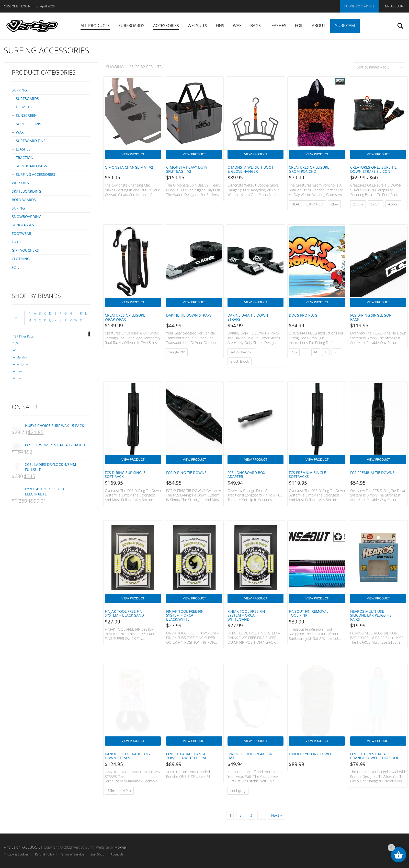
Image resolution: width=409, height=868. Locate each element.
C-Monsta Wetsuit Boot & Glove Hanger (251, 169)
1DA (16, 343)
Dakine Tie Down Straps (189, 315)
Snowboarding (27, 217)
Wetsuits (197, 26)
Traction (25, 158)
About (319, 26)
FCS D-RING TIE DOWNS (186, 473)
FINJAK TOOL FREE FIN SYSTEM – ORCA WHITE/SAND (246, 615)
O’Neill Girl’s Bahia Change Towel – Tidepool (374, 756)
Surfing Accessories (36, 174)
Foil (299, 26)
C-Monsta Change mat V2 (129, 167)
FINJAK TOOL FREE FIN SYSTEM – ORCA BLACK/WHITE (185, 615)
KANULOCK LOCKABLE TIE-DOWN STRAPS (127, 756)
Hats (16, 242)
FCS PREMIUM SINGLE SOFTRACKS (307, 474)
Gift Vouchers (25, 250)
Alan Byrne (21, 364)
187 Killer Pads (23, 336)
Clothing (21, 259)
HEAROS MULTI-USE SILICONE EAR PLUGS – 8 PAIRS (371, 615)
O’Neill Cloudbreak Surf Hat (251, 756)
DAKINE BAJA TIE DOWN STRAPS (248, 317)
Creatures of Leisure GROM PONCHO (309, 169)
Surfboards (131, 26)
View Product (133, 154)
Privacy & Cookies (16, 854)
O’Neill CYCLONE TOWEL (310, 754)
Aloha (17, 378)
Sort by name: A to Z (380, 67)
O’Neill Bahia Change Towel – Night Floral (186, 756)
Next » (276, 815)
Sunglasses (23, 225)
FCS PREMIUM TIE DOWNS (372, 473)
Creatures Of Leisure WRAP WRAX (125, 317)
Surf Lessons (29, 124)
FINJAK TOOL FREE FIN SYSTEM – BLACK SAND (124, 613)
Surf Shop (97, 854)
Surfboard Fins (31, 141)
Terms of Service (72, 854)
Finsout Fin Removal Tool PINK (309, 613)
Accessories (166, 26)
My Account (395, 6)
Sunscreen (26, 115)
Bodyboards (24, 200)
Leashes (278, 26)
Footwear (21, 233)
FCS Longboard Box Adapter (246, 474)
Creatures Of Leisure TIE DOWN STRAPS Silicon (373, 169)
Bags (255, 26)
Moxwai (121, 847)
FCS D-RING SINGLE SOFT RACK (372, 317)
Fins (220, 26)
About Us (117, 854)
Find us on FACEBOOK (22, 847)
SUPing (18, 208)
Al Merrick (20, 357)
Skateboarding (26, 191)
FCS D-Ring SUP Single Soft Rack (125, 474)
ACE (16, 350)
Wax (237, 26)
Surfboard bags (31, 166)
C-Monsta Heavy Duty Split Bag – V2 (187, 169)
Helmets (24, 107)
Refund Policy (44, 854)
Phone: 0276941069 (359, 6)
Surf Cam (345, 26)
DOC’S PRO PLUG (303, 315)
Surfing (19, 90)
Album (18, 371)
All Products (95, 26)
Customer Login (17, 6)
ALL (18, 318)
